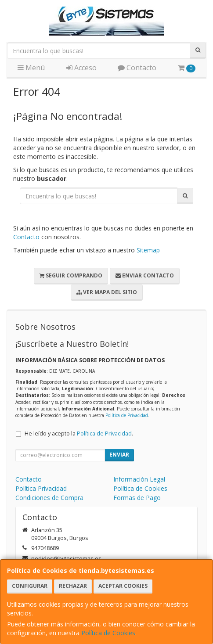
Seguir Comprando (71, 275)
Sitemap (148, 250)
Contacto (137, 68)
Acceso (81, 68)
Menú (31, 68)
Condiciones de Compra (49, 498)
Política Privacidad (41, 488)
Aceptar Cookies (123, 586)
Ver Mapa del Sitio (107, 292)
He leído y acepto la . (79, 434)
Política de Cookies (108, 633)
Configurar (30, 586)
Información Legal (139, 479)
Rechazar (73, 586)
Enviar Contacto (145, 275)
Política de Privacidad (127, 415)
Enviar (119, 455)
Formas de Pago (137, 498)
